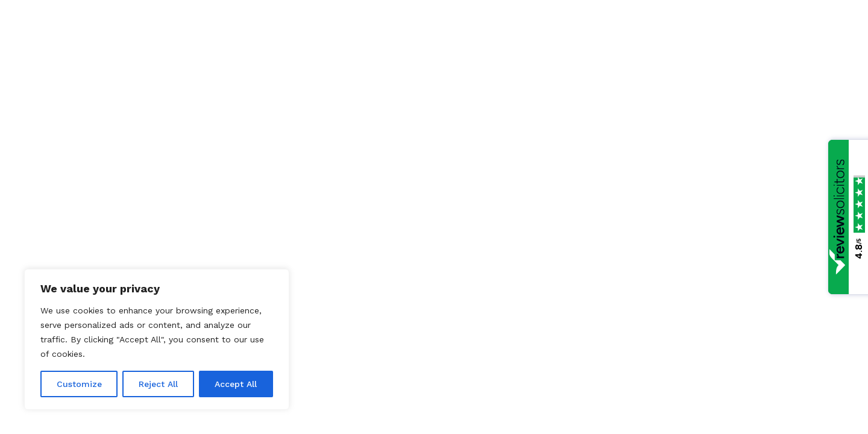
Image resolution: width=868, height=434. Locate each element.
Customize (79, 384)
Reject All (158, 384)
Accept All (236, 384)
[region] (157, 339)
